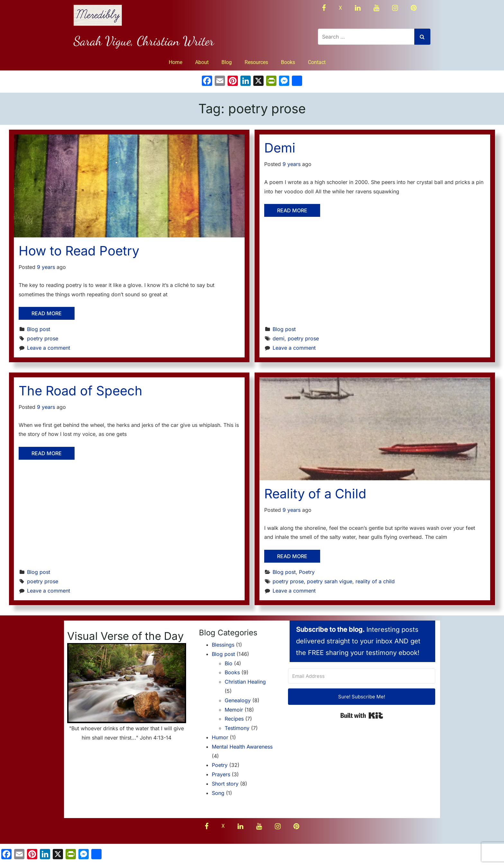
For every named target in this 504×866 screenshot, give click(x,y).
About (202, 62)
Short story (225, 784)
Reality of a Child (315, 494)
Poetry (307, 572)
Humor (220, 737)
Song (218, 793)
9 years (46, 267)
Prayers (221, 774)
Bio (229, 663)
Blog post (39, 329)
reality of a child (375, 581)
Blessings (223, 645)
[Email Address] (362, 676)
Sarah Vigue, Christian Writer (144, 41)
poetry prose (43, 338)
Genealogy (238, 700)
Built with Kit (362, 715)
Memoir (234, 710)
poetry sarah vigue (330, 581)
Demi (280, 148)
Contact (317, 62)
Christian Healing (245, 682)
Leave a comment (49, 348)
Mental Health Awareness (242, 747)
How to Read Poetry (79, 251)
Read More (47, 313)
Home (175, 62)
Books (288, 62)
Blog (227, 62)
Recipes (234, 719)
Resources (256, 62)
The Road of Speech (81, 391)
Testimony (237, 728)
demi (279, 338)
